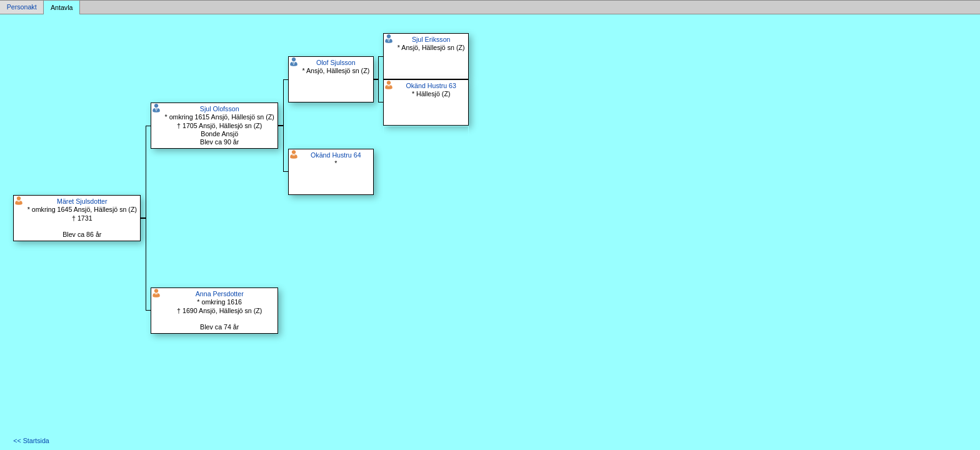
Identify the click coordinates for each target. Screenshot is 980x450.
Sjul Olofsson (220, 109)
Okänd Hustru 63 (431, 86)
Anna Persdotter (220, 294)
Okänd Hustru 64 (336, 155)
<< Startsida (31, 441)
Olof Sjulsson (336, 62)
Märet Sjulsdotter (82, 201)
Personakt (22, 7)
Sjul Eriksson (431, 39)
